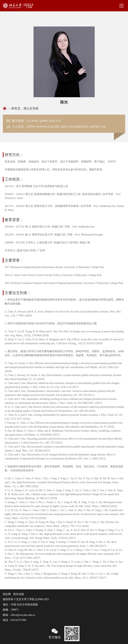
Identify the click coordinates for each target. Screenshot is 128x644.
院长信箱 (19, 594)
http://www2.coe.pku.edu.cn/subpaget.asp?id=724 (66, 127)
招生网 (7, 594)
